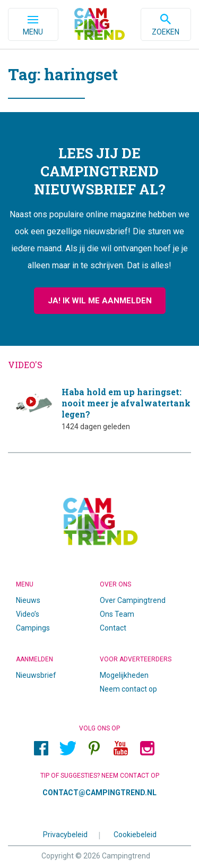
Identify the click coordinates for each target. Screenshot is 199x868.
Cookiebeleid (135, 834)
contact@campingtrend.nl (99, 793)
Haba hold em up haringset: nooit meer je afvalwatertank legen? (99, 409)
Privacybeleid (65, 834)
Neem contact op (128, 689)
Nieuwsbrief (36, 675)
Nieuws (28, 600)
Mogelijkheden (124, 675)
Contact (113, 628)
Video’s (28, 614)
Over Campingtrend (133, 600)
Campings (33, 628)
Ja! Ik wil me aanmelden (100, 301)
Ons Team (117, 614)
